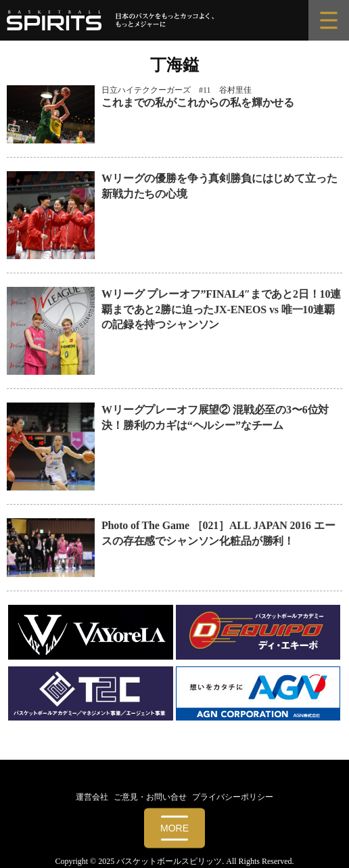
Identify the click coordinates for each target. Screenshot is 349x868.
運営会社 (92, 797)
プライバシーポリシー (233, 797)
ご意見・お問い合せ (150, 797)
